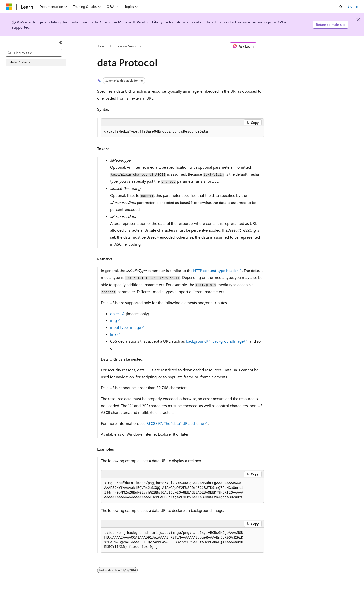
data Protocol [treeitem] (20, 62)
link (113, 334)
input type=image (126, 327)
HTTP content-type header (216, 270)
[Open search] (341, 7)
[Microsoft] (9, 7)
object (116, 313)
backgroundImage (228, 341)
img (114, 320)
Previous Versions (128, 46)
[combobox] (34, 53)
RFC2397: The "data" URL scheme (175, 423)
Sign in (353, 6)
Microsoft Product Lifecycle (143, 22)
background (196, 341)
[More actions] (263, 46)
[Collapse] (61, 43)
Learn (102, 46)
